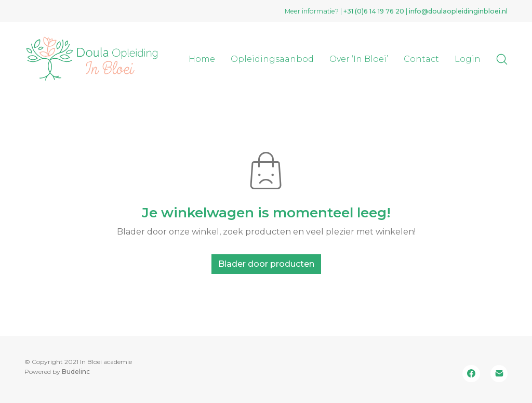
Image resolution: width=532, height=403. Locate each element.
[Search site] (502, 59)
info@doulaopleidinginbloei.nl (458, 11)
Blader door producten (266, 264)
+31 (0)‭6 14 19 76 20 (374, 11)
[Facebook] (471, 374)
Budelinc (76, 372)
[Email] (499, 374)
